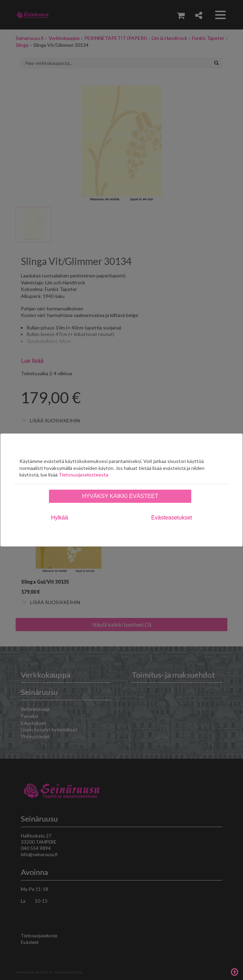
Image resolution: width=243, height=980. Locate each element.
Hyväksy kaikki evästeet (120, 496)
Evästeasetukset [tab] (172, 518)
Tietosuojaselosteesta (83, 475)
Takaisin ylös (234, 971)
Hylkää (60, 518)
